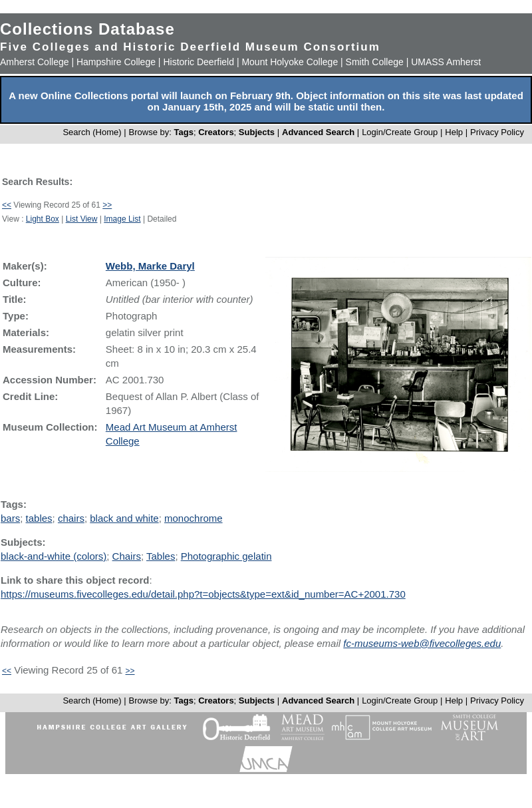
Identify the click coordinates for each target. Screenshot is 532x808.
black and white (124, 518)
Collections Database (87, 29)
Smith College (375, 62)
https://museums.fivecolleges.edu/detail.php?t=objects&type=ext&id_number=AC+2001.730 (203, 594)
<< (7, 205)
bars (10, 518)
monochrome (194, 518)
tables (39, 518)
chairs (71, 518)
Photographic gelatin (226, 556)
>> (107, 205)
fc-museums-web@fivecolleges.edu (422, 643)
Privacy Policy (497, 132)
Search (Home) (92, 132)
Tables (161, 556)
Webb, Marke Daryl (150, 266)
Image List (122, 219)
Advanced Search (318, 132)
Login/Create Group (401, 132)
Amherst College (35, 62)
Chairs (127, 556)
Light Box (43, 219)
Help (454, 132)
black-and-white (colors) (54, 556)
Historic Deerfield (199, 62)
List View (82, 219)
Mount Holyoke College (290, 62)
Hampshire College (116, 62)
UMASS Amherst (446, 62)
